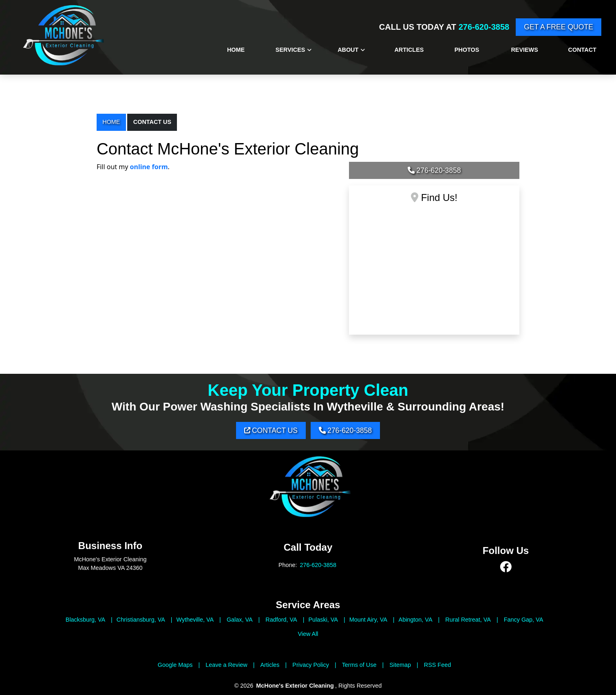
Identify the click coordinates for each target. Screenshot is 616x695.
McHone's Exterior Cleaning (295, 686)
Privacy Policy (311, 665)
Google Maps (175, 665)
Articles (270, 665)
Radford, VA (281, 620)
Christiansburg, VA (141, 620)
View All (308, 634)
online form (149, 167)
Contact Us (152, 122)
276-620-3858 (484, 27)
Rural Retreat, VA (468, 620)
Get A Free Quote (559, 27)
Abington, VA (416, 620)
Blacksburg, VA (85, 620)
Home (111, 122)
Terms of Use (359, 665)
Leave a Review (226, 665)
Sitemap (400, 665)
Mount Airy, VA (368, 620)
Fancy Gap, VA (524, 620)
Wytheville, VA (195, 620)
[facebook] (506, 567)
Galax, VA (240, 620)
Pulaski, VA (323, 620)
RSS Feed (437, 665)
